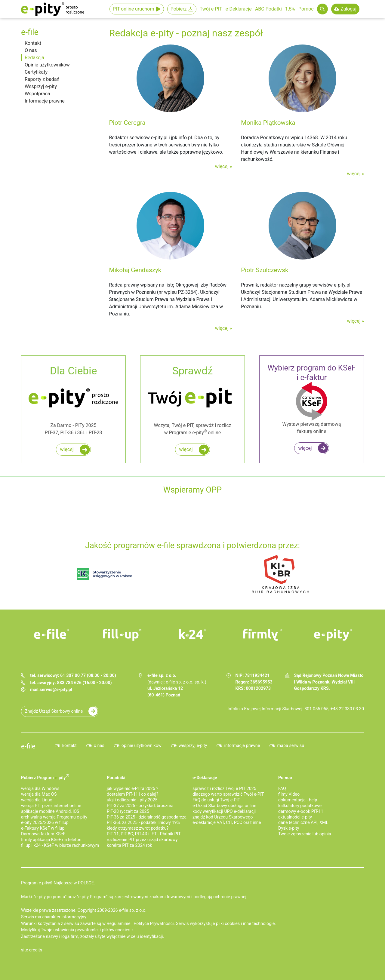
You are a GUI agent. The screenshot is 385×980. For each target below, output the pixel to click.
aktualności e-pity (295, 817)
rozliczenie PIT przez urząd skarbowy (142, 840)
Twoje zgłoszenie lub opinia (305, 834)
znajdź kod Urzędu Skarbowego (223, 817)
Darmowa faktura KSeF (43, 834)
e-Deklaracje (239, 9)
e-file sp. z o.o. (133, 910)
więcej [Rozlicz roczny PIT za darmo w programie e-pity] (67, 449)
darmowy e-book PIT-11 (301, 811)
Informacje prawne (45, 101)
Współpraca (37, 94)
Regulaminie (119, 924)
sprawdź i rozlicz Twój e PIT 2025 (224, 789)
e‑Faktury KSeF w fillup (43, 828)
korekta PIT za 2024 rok (129, 845)
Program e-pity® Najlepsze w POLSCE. (58, 883)
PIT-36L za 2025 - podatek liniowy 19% (143, 823)
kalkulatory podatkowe (300, 806)
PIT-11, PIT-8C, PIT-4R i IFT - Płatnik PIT (144, 834)
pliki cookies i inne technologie (245, 924)
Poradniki (116, 778)
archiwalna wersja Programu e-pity (54, 817)
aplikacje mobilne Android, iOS (50, 811)
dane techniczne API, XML (303, 823)
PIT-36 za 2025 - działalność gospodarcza (147, 817)
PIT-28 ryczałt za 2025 (128, 811)
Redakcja (34, 58)
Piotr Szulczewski (265, 270)
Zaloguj (348, 9)
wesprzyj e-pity (193, 746)
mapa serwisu (291, 746)
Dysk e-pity (289, 828)
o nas (99, 746)
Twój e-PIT (211, 9)
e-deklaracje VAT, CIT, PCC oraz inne (227, 823)
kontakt (69, 746)
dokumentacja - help (298, 800)
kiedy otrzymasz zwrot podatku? (138, 828)
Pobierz (179, 9)
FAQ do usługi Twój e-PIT (216, 800)
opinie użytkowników (142, 746)
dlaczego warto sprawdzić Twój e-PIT (228, 794)
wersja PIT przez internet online (51, 806)
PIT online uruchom (134, 9)
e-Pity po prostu (53, 9)
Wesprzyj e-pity (41, 86)
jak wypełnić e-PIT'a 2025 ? (132, 789)
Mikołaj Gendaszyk (135, 270)
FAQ (282, 789)
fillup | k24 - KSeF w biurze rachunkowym (60, 845)
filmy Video (289, 794)
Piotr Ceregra (127, 123)
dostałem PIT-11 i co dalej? (132, 794)
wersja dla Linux (37, 800)
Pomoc (306, 9)
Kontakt (33, 43)
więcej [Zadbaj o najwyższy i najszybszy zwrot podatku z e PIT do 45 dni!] (186, 449)
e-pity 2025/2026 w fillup (45, 823)
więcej (222, 166)
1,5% (290, 9)
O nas (31, 50)
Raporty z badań (42, 79)
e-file (28, 746)
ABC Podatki (268, 9)
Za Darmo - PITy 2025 (73, 400)
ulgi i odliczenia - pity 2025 (132, 800)
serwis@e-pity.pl (56, 690)
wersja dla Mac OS (39, 794)
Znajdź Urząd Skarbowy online (54, 711)
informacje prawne (242, 746)
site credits (32, 950)
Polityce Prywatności (154, 924)
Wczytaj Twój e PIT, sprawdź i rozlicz (192, 400)
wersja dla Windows (40, 789)
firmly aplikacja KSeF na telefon (51, 840)
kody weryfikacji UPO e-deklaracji (224, 811)
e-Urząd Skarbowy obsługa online (224, 806)
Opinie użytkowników (47, 65)
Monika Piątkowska (268, 123)
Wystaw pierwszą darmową (312, 399)
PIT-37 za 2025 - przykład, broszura (140, 806)
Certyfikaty (36, 72)
